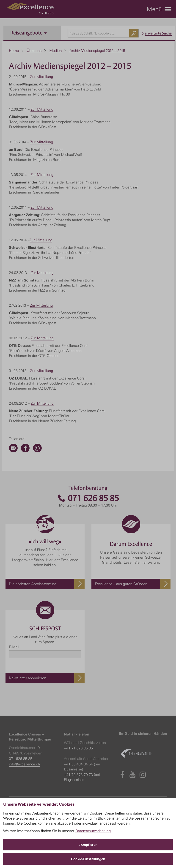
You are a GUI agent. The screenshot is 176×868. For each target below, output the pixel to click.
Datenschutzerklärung (93, 831)
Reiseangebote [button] (29, 33)
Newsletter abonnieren (28, 678)
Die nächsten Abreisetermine (33, 584)
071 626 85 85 (88, 498)
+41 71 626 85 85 (78, 748)
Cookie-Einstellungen (88, 859)
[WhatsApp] (37, 451)
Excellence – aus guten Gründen (121, 584)
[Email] (13, 451)
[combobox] (103, 33)
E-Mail (14, 647)
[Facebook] (25, 451)
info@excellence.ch (24, 764)
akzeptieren (88, 845)
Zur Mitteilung (42, 77)
